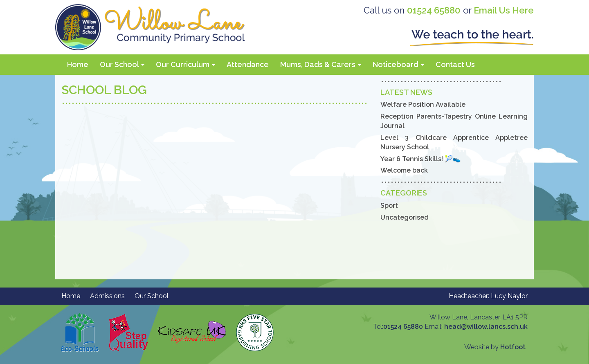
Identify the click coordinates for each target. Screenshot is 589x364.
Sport (389, 206)
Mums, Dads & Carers (321, 64)
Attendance (248, 64)
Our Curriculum (185, 64)
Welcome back (404, 170)
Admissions (107, 296)
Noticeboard (398, 64)
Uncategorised (405, 217)
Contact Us (455, 64)
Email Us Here (504, 10)
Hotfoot (513, 347)
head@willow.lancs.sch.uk (486, 327)
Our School (122, 64)
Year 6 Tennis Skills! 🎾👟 (421, 159)
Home (78, 64)
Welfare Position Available (423, 104)
